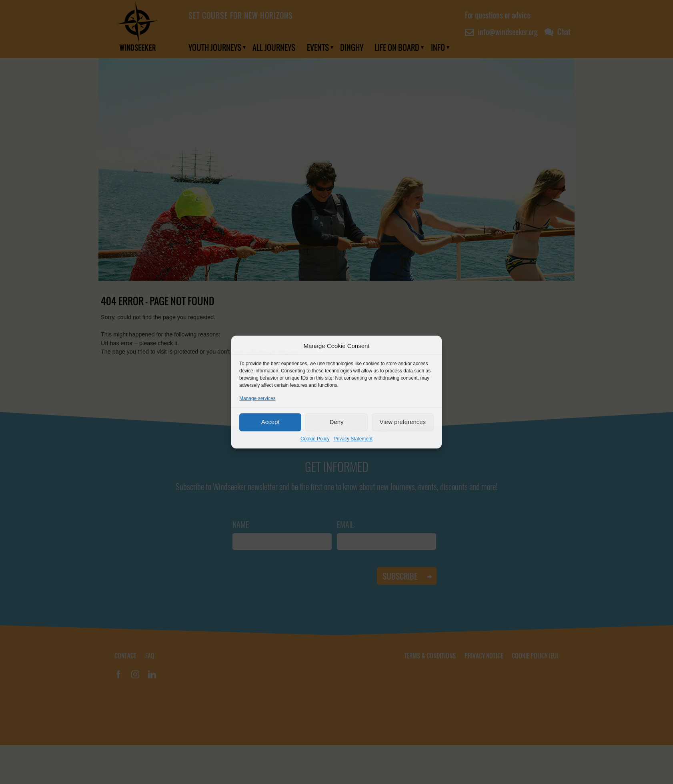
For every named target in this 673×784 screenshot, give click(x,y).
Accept (270, 422)
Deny (336, 422)
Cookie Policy (315, 439)
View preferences (403, 422)
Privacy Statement (353, 439)
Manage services (257, 398)
